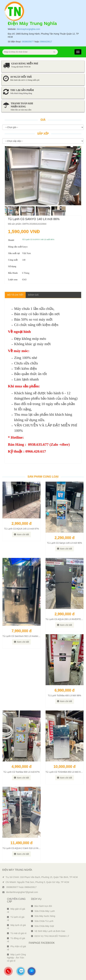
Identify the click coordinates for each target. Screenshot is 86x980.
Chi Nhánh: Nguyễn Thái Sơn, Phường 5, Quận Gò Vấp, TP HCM (36, 882)
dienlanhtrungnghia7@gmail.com (20, 892)
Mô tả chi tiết (15, 295)
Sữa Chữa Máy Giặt (43, 926)
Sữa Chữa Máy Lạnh (43, 911)
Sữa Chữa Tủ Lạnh (42, 921)
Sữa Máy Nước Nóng (43, 916)
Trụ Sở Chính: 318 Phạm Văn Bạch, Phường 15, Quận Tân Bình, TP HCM (40, 877)
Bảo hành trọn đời (42, 906)
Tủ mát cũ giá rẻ (17, 933)
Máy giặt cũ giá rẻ (16, 910)
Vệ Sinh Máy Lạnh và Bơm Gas (48, 931)
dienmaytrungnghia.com (28, 29)
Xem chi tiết (21, 534)
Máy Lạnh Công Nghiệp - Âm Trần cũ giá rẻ (16, 958)
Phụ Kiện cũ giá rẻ (16, 948)
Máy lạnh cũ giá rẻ (16, 927)
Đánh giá (33, 295)
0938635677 (28, 42)
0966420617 (46, 42)
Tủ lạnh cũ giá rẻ (16, 919)
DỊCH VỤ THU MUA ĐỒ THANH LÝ (50, 936)
